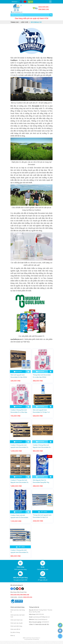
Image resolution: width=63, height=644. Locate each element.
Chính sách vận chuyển (17, 623)
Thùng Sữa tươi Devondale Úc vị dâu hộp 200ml (42, 376)
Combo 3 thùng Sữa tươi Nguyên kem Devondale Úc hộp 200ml (42, 446)
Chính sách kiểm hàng (16, 626)
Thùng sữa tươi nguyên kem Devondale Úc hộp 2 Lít (42, 516)
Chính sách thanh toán (16, 620)
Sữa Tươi (25, 22)
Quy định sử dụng (15, 632)
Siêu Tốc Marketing (35, 639)
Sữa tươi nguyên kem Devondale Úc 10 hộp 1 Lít (41, 411)
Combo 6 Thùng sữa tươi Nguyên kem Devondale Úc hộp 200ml (19, 481)
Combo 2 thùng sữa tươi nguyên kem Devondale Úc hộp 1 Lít (19, 446)
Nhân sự (13, 636)
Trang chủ (15, 22)
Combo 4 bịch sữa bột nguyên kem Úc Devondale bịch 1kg (19, 516)
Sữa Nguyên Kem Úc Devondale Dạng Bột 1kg (41, 481)
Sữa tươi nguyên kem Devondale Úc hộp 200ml (19, 376)
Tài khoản (14, 2)
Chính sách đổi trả (15, 629)
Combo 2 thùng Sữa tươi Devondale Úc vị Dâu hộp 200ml (19, 411)
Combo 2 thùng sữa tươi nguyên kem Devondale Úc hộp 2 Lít (19, 551)
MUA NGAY (18, 372)
